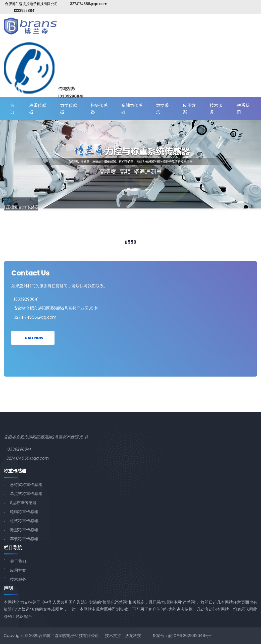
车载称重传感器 (24, 539)
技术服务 (216, 109)
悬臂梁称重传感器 (26, 485)
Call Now (34, 338)
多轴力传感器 (132, 109)
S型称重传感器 (23, 503)
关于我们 (18, 561)
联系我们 (243, 109)
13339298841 (25, 11)
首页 (12, 109)
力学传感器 (69, 109)
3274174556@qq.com (89, 4)
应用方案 (189, 109)
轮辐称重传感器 (24, 512)
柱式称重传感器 (24, 521)
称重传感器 (38, 109)
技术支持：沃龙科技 (123, 636)
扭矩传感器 (99, 109)
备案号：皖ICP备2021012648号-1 (182, 636)
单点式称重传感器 (26, 494)
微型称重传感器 (24, 530)
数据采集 (162, 109)
